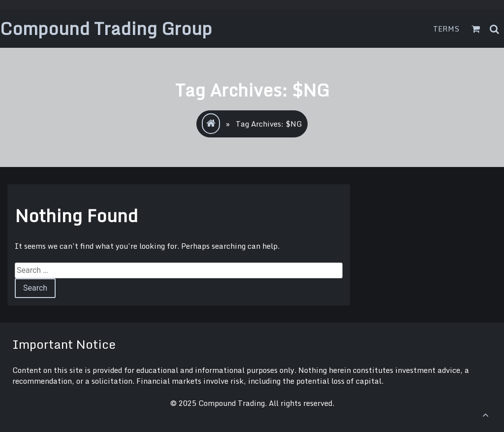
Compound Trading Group (106, 28)
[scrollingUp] (485, 415)
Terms (446, 29)
